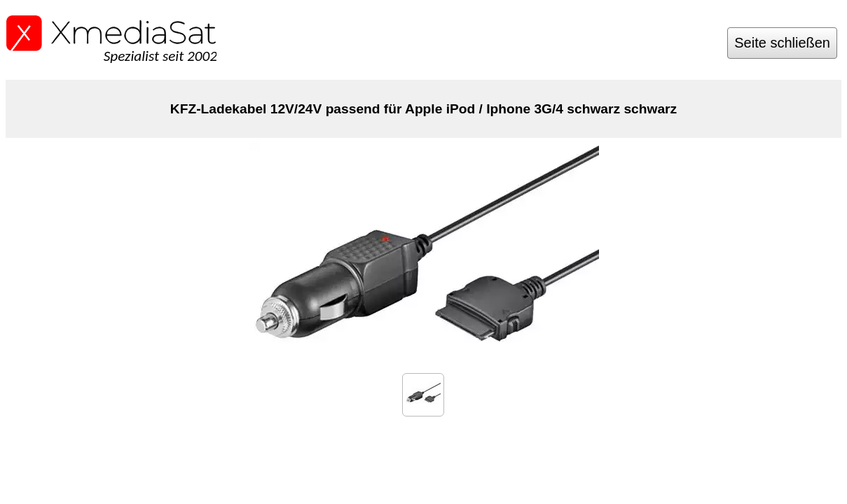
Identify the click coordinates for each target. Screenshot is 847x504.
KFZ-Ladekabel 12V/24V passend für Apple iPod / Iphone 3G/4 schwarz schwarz (423, 109)
